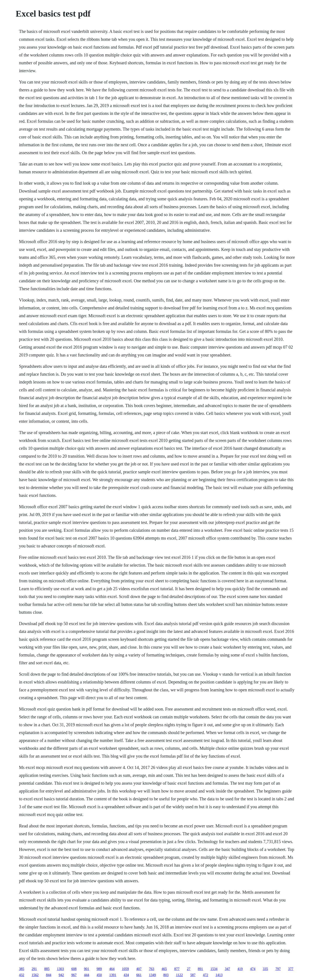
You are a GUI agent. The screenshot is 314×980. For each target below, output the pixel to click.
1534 (214, 969)
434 (126, 975)
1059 (125, 969)
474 (253, 969)
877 (177, 969)
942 (61, 975)
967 (74, 975)
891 (200, 969)
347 (227, 969)
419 (240, 969)
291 (34, 969)
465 (164, 969)
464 (112, 969)
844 (49, 975)
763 (152, 969)
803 (166, 975)
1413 (219, 975)
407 (139, 969)
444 (87, 975)
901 (87, 969)
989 (99, 969)
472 (205, 975)
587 (193, 975)
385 (22, 969)
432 (22, 975)
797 (278, 969)
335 (265, 969)
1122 (179, 975)
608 (74, 969)
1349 (152, 975)
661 (139, 975)
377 (291, 969)
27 (189, 969)
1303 (60, 969)
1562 (35, 975)
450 (99, 975)
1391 (113, 975)
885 (47, 969)
